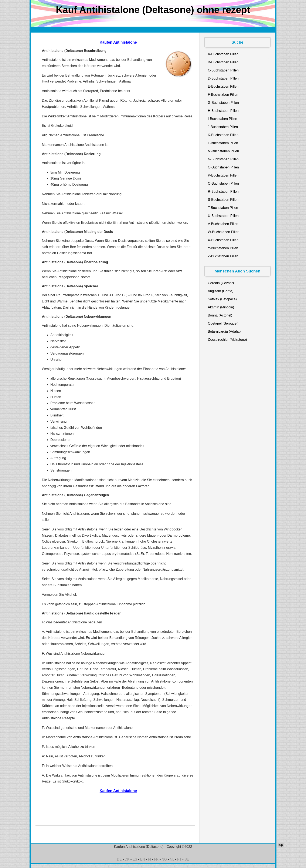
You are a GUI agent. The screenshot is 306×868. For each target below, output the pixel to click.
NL (172, 859)
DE (119, 859)
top (281, 845)
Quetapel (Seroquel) (223, 323)
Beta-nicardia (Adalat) (224, 331)
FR (156, 859)
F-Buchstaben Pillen (223, 95)
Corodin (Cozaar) (221, 283)
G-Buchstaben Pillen (223, 103)
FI (149, 859)
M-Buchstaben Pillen (223, 151)
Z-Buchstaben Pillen (223, 256)
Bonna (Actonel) (220, 315)
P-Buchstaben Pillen (223, 175)
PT (179, 859)
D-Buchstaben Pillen (223, 78)
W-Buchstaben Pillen (224, 232)
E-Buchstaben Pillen (223, 86)
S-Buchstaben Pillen (223, 200)
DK (127, 859)
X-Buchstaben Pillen (223, 240)
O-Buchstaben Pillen (223, 167)
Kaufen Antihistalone (118, 42)
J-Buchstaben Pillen (223, 127)
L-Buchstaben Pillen (223, 143)
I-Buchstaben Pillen (222, 119)
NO (164, 859)
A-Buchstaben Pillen (223, 54)
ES (135, 859)
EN (143, 859)
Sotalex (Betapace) (222, 299)
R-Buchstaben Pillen (223, 192)
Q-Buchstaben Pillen (223, 183)
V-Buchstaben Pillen (223, 224)
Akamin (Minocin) (221, 307)
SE (187, 859)
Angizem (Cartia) (221, 291)
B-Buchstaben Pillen (223, 62)
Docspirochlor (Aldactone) (227, 340)
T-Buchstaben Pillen (223, 208)
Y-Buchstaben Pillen (223, 248)
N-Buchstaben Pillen (223, 159)
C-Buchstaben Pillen (223, 70)
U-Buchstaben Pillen (223, 216)
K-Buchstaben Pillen (223, 135)
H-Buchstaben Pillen (223, 111)
